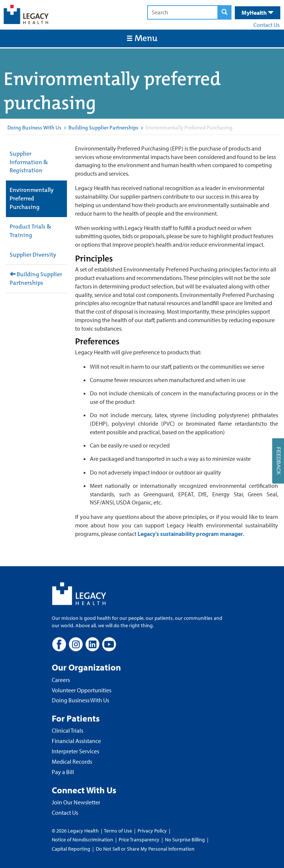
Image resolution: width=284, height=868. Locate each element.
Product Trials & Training (31, 231)
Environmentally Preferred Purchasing (32, 198)
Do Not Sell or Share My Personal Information (145, 849)
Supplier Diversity (33, 255)
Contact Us (266, 25)
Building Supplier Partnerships (103, 128)
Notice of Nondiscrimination (82, 840)
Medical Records (72, 761)
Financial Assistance (76, 741)
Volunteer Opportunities (82, 690)
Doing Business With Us (34, 128)
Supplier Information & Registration (29, 162)
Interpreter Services (75, 751)
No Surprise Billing (185, 840)
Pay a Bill (63, 772)
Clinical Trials (67, 730)
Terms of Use (119, 831)
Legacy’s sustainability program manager (190, 534)
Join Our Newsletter (76, 802)
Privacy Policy (152, 831)
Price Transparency (139, 840)
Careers (61, 680)
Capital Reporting (71, 849)
